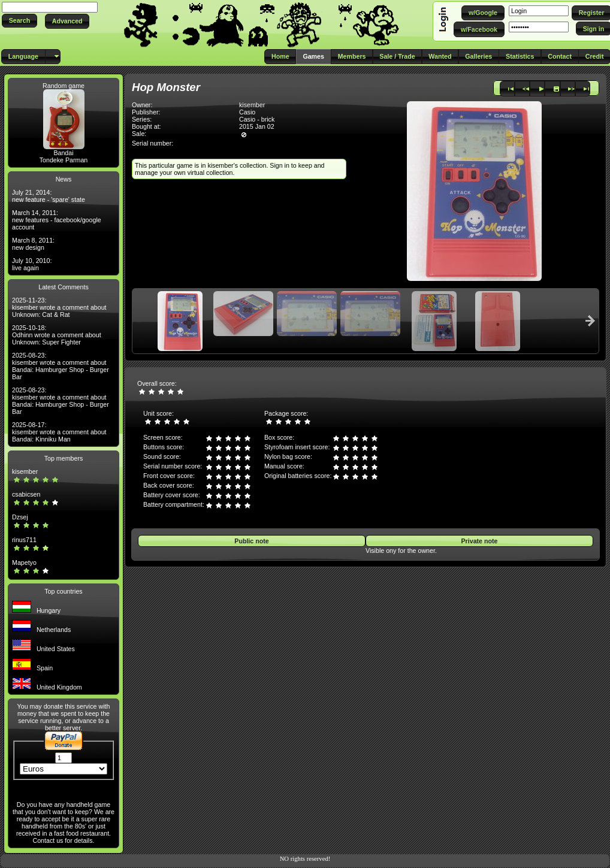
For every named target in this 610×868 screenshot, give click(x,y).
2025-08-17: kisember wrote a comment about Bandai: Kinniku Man (59, 432)
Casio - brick (257, 119)
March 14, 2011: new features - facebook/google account (57, 220)
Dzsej (20, 517)
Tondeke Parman (64, 160)
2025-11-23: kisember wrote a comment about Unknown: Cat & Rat (59, 307)
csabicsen (26, 494)
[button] (19, 21)
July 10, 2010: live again (32, 264)
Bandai (63, 153)
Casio (247, 112)
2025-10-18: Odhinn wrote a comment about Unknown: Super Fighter (57, 335)
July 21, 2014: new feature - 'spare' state (49, 196)
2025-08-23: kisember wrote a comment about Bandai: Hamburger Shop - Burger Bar (61, 366)
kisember (25, 471)
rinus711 (24, 540)
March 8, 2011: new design (33, 244)
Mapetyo (24, 562)
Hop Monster (166, 87)
